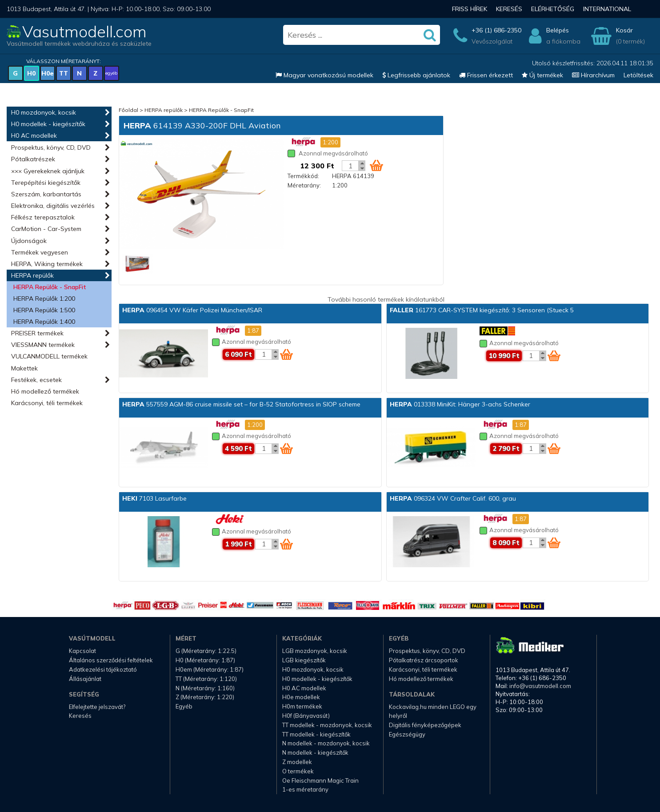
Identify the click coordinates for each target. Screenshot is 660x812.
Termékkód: (303, 176)
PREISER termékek (37, 333)
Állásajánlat (85, 679)
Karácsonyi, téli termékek (47, 403)
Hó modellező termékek (45, 391)
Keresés (509, 9)
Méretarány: (304, 185)
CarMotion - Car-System (46, 229)
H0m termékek (302, 706)
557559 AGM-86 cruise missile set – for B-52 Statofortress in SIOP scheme (241, 404)
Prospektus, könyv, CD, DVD (51, 147)
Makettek (24, 368)
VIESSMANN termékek (43, 345)
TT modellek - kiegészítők (316, 734)
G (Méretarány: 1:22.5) (206, 651)
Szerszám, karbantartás (46, 194)
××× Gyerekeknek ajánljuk (48, 171)
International (607, 9)
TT (64, 73)
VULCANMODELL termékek (49, 356)
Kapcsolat (82, 651)
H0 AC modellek (34, 135)
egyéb (111, 73)
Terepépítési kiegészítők (46, 183)
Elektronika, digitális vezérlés (53, 206)
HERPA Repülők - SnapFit (50, 287)
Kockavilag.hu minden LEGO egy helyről (433, 711)
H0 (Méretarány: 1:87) (205, 660)
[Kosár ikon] (376, 165)
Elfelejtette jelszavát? (97, 707)
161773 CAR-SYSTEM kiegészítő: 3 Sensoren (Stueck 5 (482, 310)
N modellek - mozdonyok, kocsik (326, 743)
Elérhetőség (553, 9)
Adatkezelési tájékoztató (103, 669)
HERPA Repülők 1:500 (44, 310)
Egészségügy (407, 734)
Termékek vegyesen (40, 252)
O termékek (298, 771)
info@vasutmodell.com (540, 686)
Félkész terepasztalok (43, 217)
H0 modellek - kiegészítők (48, 124)
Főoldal (128, 110)
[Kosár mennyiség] (350, 166)
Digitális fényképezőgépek (425, 725)
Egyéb (184, 706)
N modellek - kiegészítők (315, 752)
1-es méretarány (305, 789)
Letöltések (638, 75)
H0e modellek (301, 697)
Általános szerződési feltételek (111, 660)
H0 (31, 73)
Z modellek (297, 762)
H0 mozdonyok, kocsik (44, 112)
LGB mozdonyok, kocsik (315, 651)
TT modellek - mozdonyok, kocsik (327, 725)
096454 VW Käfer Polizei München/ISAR (192, 310)
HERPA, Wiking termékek (47, 264)
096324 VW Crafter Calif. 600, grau (453, 498)
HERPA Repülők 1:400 (44, 322)
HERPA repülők (32, 275)
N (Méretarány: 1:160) (205, 688)
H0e (48, 73)
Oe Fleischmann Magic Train (320, 780)
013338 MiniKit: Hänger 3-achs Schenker (460, 404)
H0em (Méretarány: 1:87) (210, 669)
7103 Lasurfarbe (154, 498)
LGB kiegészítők (304, 660)
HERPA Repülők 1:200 (44, 299)
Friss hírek (470, 9)
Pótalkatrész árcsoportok (424, 660)
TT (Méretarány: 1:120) (206, 679)
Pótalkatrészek (33, 159)
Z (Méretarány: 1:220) (205, 697)
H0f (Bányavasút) (306, 716)
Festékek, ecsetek (36, 380)
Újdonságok (29, 241)
